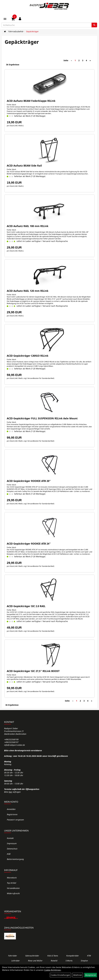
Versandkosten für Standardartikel (41, 378)
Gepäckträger (32, 31)
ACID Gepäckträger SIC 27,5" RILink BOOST (33, 671)
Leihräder (16, 961)
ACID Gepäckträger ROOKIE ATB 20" (29, 481)
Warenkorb (12, 878)
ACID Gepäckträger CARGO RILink (28, 356)
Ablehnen (78, 975)
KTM (89, 956)
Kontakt (10, 838)
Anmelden (11, 809)
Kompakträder (73, 956)
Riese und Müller (35, 961)
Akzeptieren (91, 975)
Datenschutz (12, 849)
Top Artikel (12, 883)
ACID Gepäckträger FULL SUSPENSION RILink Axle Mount (42, 418)
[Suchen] (94, 25)
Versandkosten (13, 888)
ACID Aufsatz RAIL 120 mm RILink (28, 291)
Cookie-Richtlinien (53, 970)
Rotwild (54, 961)
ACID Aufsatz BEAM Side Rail (24, 166)
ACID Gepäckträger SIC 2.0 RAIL (26, 606)
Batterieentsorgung (15, 859)
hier (10, 792)
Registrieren (12, 814)
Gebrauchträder (32, 956)
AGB (9, 854)
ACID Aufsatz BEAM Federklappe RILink (31, 101)
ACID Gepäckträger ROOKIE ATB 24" (29, 544)
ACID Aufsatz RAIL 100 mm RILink (28, 226)
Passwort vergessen (15, 820)
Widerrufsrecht (13, 893)
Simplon (84, 961)
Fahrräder (13, 956)
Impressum (12, 843)
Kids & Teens (53, 956)
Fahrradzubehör (16, 31)
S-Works (69, 961)
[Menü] (5, 19)
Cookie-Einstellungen (60, 975)
